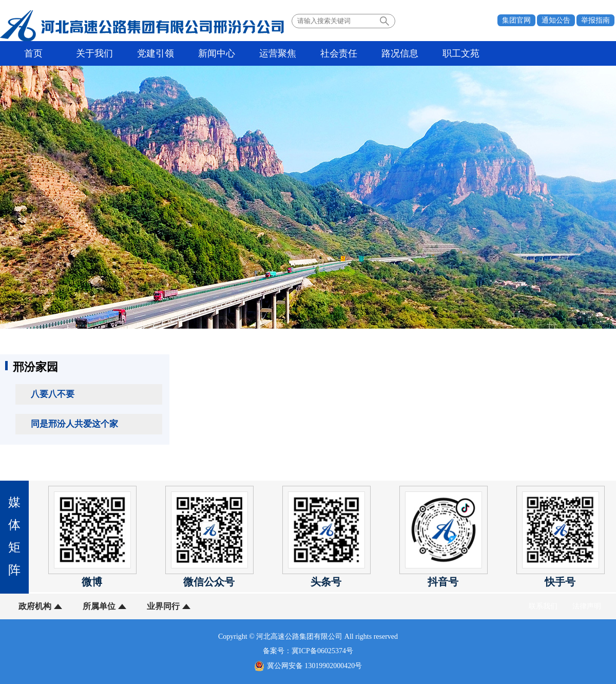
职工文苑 (461, 53)
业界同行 (163, 606)
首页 (33, 53)
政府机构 (35, 606)
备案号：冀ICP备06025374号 (308, 651)
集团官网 (516, 20)
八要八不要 (53, 394)
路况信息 (400, 53)
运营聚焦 (278, 53)
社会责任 (339, 53)
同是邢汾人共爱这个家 (74, 424)
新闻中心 (217, 53)
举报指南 (595, 20)
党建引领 (156, 53)
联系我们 (543, 606)
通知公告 (556, 20)
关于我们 (94, 53)
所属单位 (99, 606)
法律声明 (587, 606)
